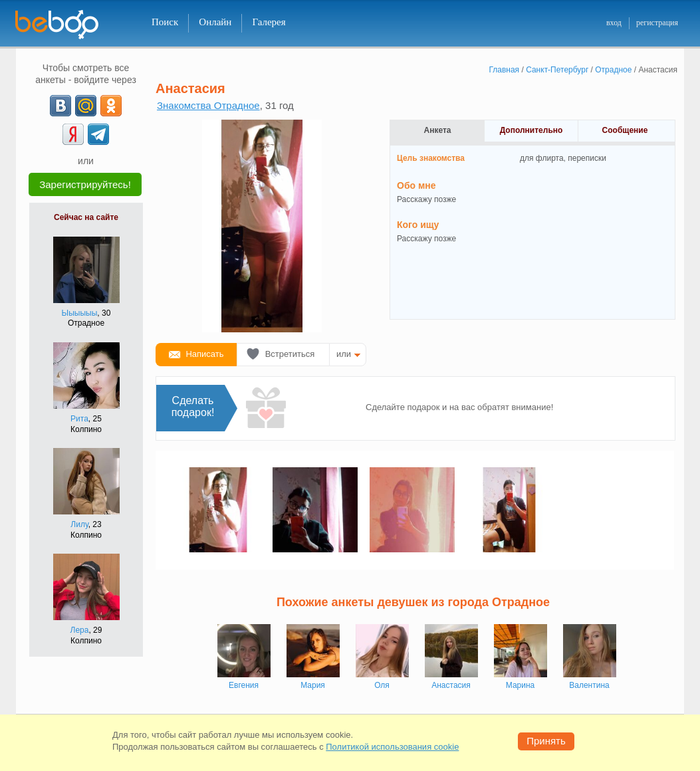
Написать (204, 354)
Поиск (165, 22)
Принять (546, 741)
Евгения (244, 685)
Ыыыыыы (80, 313)
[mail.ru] (86, 106)
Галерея (269, 22)
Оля (382, 685)
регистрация (657, 23)
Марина (520, 685)
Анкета (438, 130)
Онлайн (215, 22)
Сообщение (625, 130)
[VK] (60, 106)
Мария (313, 685)
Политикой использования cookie (392, 747)
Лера (80, 630)
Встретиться (290, 354)
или (344, 354)
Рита (79, 419)
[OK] (111, 106)
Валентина (589, 685)
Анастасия (451, 685)
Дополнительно (531, 130)
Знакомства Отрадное (208, 105)
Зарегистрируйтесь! (85, 184)
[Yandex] (73, 134)
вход (614, 23)
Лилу (79, 524)
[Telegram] (98, 134)
